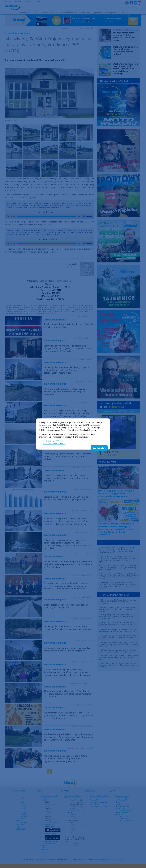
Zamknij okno (99, 448)
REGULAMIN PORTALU (53, 441)
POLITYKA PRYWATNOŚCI (54, 444)
